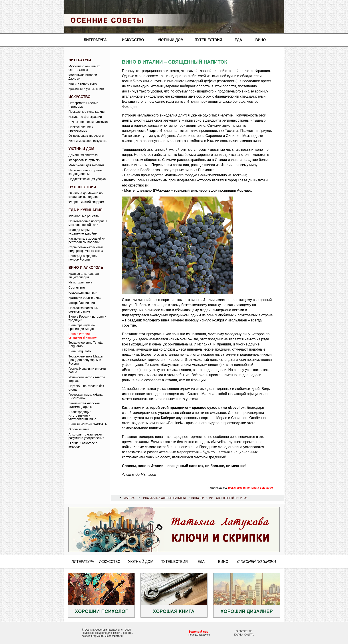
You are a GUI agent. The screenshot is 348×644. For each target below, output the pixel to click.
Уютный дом (171, 40)
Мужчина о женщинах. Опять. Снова (85, 68)
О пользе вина (79, 429)
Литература (95, 40)
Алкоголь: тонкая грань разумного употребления (86, 436)
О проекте (244, 631)
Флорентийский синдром (86, 202)
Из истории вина (80, 282)
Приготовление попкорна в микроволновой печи (88, 223)
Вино (260, 40)
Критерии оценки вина (85, 298)
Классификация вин (83, 293)
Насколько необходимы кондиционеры (86, 172)
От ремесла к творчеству (87, 136)
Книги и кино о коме (83, 84)
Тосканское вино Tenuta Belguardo (86, 344)
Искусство (133, 40)
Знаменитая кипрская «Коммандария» (84, 405)
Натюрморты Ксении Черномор (83, 105)
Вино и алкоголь (86, 268)
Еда (238, 40)
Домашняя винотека (83, 155)
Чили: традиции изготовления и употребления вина (82, 415)
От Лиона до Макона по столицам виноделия (86, 195)
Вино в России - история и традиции (87, 318)
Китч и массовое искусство (88, 141)
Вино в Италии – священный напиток (83, 336)
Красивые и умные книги (86, 89)
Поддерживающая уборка (87, 179)
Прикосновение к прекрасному (81, 129)
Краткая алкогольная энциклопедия (84, 275)
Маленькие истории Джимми (83, 77)
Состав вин (77, 287)
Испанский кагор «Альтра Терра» (87, 379)
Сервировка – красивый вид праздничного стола (86, 249)
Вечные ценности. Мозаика (88, 122)
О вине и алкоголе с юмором (83, 445)
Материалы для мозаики (86, 165)
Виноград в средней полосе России (83, 258)
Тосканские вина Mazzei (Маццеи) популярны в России (86, 360)
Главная (129, 498)
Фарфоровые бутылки (85, 160)
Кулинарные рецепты (84, 216)
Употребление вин (82, 303)
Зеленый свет (199, 632)
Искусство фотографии (85, 117)
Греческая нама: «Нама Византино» (86, 396)
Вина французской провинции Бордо (82, 327)
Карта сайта (244, 635)
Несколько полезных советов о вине (83, 310)
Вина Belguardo (80, 351)
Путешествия (208, 40)
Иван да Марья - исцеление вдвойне (83, 232)
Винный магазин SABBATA (88, 424)
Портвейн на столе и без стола (86, 388)
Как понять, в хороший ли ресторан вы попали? (87, 240)
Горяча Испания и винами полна (87, 370)
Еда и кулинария (86, 210)
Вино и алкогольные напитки (164, 498)
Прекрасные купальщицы (87, 112)
